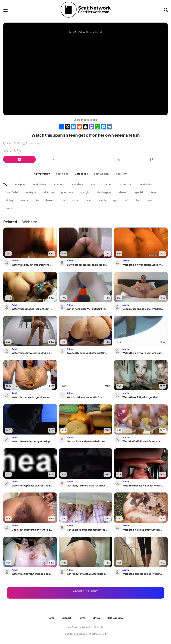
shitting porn (104, 192)
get (115, 200)
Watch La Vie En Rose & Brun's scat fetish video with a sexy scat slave (143, 441)
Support (66, 618)
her (138, 200)
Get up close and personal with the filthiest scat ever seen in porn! (87, 530)
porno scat (126, 184)
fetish (10, 208)
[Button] (19, 159)
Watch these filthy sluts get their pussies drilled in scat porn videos (32, 441)
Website (30, 222)
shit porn (49, 192)
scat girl (85, 192)
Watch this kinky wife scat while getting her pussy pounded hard (143, 353)
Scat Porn (122, 174)
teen (154, 192)
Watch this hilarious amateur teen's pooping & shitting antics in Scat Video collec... (143, 530)
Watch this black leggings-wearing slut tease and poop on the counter (143, 574)
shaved (123, 192)
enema (24, 200)
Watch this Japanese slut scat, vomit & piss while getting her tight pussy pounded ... (32, 485)
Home (51, 618)
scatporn (59, 184)
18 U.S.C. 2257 (115, 618)
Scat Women (101, 174)
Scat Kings (62, 174)
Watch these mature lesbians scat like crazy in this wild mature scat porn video (32, 309)
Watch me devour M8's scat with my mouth (143, 485)
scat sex (108, 184)
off (127, 200)
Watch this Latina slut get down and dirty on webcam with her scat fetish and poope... (32, 397)
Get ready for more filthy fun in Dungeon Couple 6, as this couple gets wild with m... (87, 485)
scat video (146, 184)
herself (50, 200)
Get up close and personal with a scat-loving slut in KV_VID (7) (87, 441)
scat (93, 184)
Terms (82, 618)
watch (102, 200)
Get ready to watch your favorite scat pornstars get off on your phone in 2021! (87, 574)
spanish (139, 192)
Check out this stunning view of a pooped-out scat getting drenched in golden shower (32, 530)
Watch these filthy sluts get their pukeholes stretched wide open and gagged (143, 397)
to (37, 200)
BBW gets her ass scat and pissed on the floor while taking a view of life (87, 265)
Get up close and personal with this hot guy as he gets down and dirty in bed (143, 309)
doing (10, 200)
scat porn (20, 184)
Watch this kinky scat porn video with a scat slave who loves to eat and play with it (143, 265)
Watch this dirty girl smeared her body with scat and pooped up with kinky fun (32, 265)
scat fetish (12, 192)
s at (89, 200)
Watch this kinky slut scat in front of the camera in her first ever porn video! (87, 397)
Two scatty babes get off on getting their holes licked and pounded (87, 353)
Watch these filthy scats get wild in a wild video (32, 353)
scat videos (40, 184)
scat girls (31, 192)
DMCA (96, 618)
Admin (15, 261)
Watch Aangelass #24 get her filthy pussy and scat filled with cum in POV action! (87, 309)
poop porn (67, 192)
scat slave (77, 184)
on (63, 200)
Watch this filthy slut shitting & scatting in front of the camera (32, 574)
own (150, 200)
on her (76, 200)
